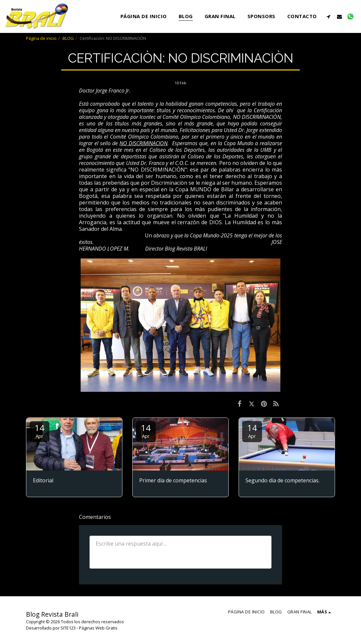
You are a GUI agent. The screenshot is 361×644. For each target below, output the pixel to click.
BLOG (68, 38)
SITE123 (68, 628)
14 (39, 430)
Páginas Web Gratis (98, 628)
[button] (329, 16)
